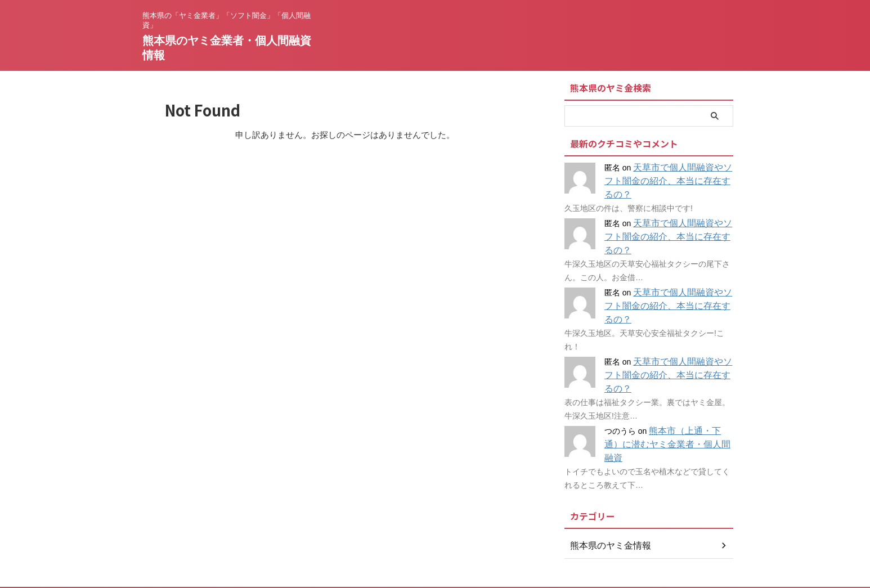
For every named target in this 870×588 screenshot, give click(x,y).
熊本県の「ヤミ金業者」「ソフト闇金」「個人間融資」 (435, 536)
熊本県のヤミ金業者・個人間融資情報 (435, 552)
